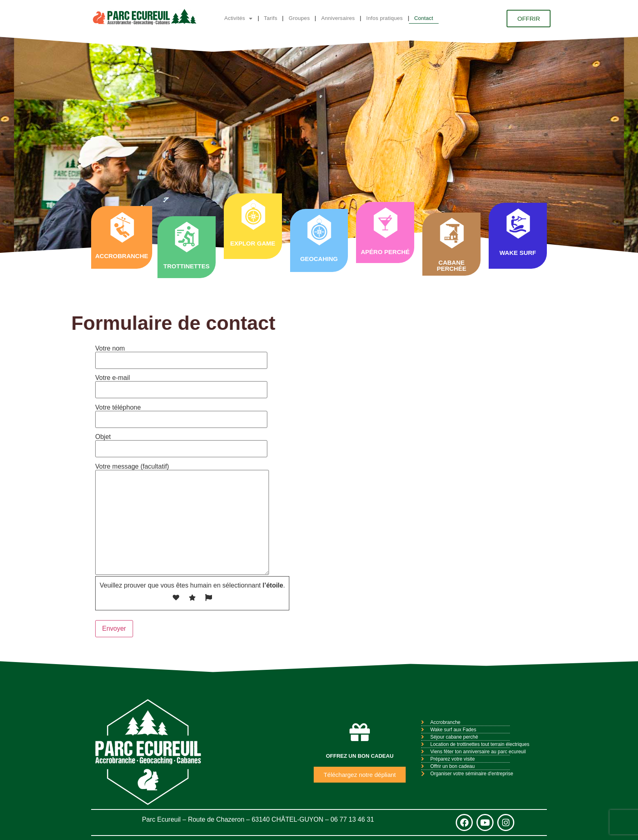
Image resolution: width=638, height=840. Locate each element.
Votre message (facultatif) (182, 520)
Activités (238, 18)
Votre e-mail (181, 384)
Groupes (299, 18)
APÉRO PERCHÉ (385, 252)
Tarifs (271, 18)
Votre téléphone (181, 413)
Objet (181, 443)
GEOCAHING (319, 259)
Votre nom (181, 354)
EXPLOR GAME (253, 243)
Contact (424, 18)
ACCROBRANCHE (122, 256)
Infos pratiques (385, 18)
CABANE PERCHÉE (451, 265)
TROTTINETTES (187, 266)
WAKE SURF (518, 253)
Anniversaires (338, 18)
